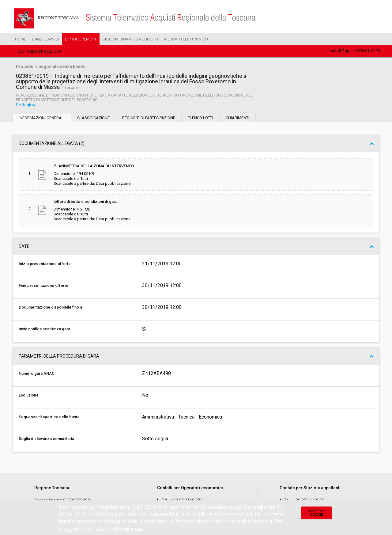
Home (21, 39)
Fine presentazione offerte (43, 286)
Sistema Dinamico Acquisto (130, 39)
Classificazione (93, 118)
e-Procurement (81, 39)
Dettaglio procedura (40, 51)
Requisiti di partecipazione (149, 118)
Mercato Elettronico (186, 39)
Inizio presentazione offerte (45, 264)
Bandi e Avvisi (45, 39)
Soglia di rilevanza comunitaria (46, 439)
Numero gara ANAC (37, 374)
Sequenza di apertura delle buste (49, 417)
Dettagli (26, 105)
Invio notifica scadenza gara (44, 330)
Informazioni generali (42, 118)
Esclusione (29, 396)
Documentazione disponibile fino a (50, 308)
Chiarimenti (237, 118)
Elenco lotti (200, 118)
